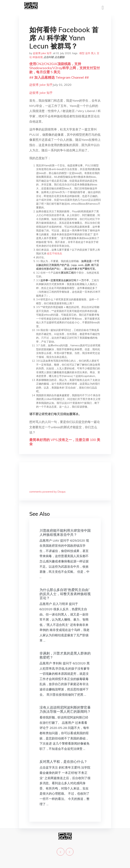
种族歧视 (38, 57)
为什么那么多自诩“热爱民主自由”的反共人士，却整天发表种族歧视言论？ (65, 594)
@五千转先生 (55, 253)
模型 (82, 53)
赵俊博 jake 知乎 (42, 53)
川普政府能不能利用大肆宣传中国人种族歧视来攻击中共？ (65, 532)
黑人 (94, 53)
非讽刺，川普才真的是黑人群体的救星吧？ (65, 655)
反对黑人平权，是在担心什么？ (63, 762)
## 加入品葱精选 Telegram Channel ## (59, 77)
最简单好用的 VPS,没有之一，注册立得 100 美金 (65, 442)
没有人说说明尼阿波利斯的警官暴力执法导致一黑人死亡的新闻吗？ (65, 709)
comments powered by (47, 492)
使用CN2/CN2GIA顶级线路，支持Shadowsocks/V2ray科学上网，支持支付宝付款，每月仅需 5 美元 (65, 68)
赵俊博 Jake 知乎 (41, 85)
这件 (88, 53)
